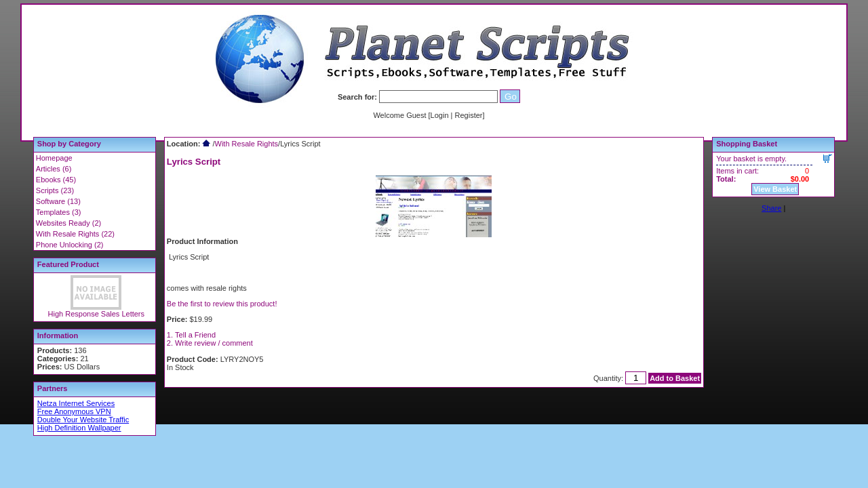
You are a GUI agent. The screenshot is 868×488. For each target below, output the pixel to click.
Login (440, 115)
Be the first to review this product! (222, 304)
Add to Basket (675, 378)
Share (771, 208)
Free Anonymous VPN (74, 411)
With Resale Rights (247, 144)
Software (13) (58, 201)
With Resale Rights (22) (75, 234)
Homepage (54, 158)
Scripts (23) (55, 190)
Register (469, 115)
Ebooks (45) (56, 180)
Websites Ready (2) (68, 223)
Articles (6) (54, 169)
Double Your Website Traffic (83, 420)
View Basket (775, 189)
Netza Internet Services (76, 403)
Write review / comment (214, 343)
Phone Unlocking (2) (70, 245)
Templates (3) (59, 212)
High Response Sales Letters (96, 314)
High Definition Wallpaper (79, 428)
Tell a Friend (195, 335)
